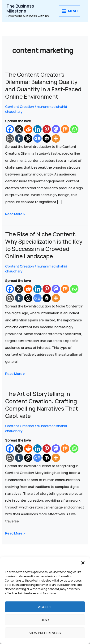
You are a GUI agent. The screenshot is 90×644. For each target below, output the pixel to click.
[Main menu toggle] (70, 11)
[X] (19, 129)
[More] (56, 138)
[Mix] (65, 129)
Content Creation (20, 106)
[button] (83, 563)
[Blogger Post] (10, 138)
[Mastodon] (56, 129)
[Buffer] (47, 138)
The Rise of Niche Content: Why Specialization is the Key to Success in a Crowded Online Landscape (44, 245)
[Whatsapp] (74, 129)
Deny (45, 620)
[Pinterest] (47, 129)
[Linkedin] (37, 129)
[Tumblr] (19, 138)
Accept (45, 607)
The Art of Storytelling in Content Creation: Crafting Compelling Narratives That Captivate (42, 405)
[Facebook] (10, 129)
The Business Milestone (20, 9)
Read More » (15, 213)
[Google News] (37, 138)
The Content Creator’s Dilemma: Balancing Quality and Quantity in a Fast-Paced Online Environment (43, 85)
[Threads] (28, 138)
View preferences (45, 633)
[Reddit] (28, 129)
